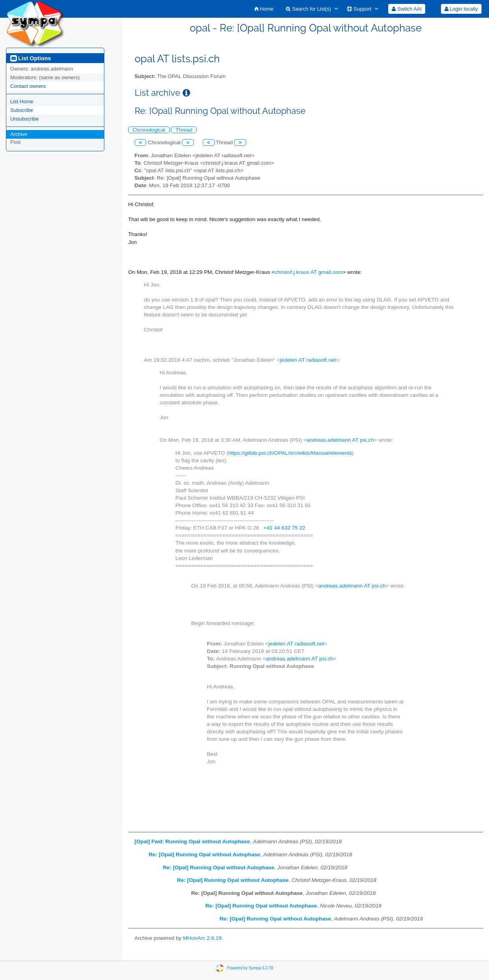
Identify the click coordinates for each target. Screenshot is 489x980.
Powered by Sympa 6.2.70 (250, 968)
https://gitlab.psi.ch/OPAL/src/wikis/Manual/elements (290, 453)
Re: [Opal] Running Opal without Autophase (205, 854)
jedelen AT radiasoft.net (308, 360)
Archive (19, 134)
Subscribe (22, 110)
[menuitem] (264, 9)
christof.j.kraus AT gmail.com (309, 272)
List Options (31, 58)
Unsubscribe (24, 119)
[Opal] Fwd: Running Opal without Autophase (192, 841)
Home (264, 9)
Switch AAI (407, 9)
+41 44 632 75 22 (284, 528)
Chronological (149, 130)
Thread (184, 130)
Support (359, 9)
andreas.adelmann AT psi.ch (340, 440)
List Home (22, 101)
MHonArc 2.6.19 (202, 938)
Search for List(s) (308, 9)
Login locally (461, 9)
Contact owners (28, 86)
